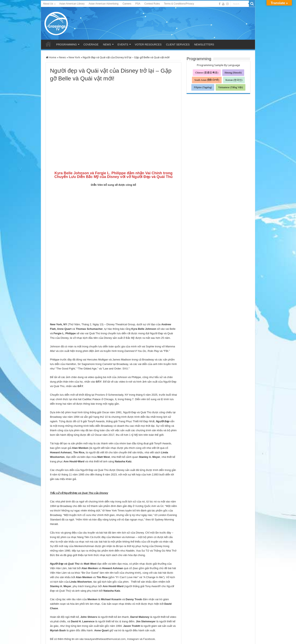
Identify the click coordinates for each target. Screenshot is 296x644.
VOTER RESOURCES (148, 44)
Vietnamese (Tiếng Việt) (231, 87)
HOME (48, 44)
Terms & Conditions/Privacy (179, 4)
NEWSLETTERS (204, 44)
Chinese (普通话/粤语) (207, 73)
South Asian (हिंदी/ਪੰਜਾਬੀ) (207, 80)
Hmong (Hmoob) (233, 73)
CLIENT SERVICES (178, 44)
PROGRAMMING (66, 44)
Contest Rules (152, 4)
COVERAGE (91, 44)
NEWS (107, 44)
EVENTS (123, 44)
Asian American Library (72, 4)
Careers (127, 4)
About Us (48, 4)
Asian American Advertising (104, 4)
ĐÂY (99, 331)
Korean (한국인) (234, 80)
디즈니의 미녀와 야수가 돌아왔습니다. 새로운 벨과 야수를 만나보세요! (152, 614)
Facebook (149, 588)
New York (74, 57)
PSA (138, 4)
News (62, 57)
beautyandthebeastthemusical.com (105, 588)
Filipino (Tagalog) (203, 87)
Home (51, 57)
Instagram (133, 588)
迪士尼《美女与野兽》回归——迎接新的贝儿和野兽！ (75, 611)
